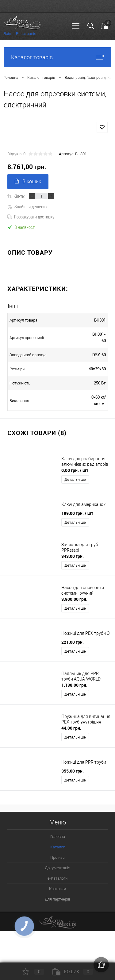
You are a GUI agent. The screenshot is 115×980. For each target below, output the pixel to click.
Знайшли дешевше (28, 206)
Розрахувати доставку (31, 217)
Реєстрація (26, 34)
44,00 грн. (71, 728)
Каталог (57, 847)
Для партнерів (57, 899)
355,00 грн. (73, 771)
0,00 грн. (75, 470)
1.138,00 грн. (74, 685)
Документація (57, 868)
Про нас (57, 857)
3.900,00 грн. (74, 599)
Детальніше (75, 479)
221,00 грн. (73, 642)
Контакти (57, 889)
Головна (58, 837)
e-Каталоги (57, 878)
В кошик (28, 181)
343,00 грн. (73, 556)
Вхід (7, 34)
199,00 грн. (77, 513)
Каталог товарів (57, 57)
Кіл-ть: (19, 196)
